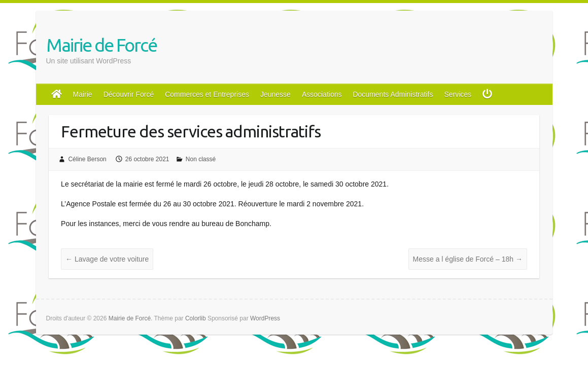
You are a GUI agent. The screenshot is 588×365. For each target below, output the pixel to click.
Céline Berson (87, 159)
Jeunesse (275, 94)
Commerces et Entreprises (207, 94)
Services (458, 94)
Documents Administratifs (393, 94)
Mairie (83, 94)
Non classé (201, 159)
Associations (322, 94)
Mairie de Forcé (101, 45)
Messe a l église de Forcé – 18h (468, 259)
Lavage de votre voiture (107, 259)
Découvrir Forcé (129, 94)
